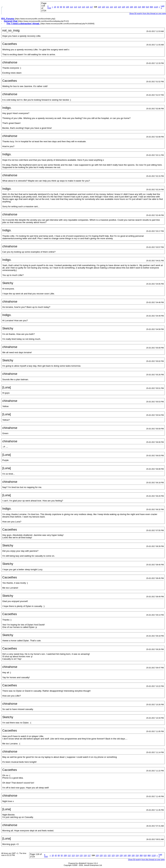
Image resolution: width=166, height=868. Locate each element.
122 (111, 7)
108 (67, 7)
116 (87, 7)
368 (143, 7)
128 (123, 7)
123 (115, 7)
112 (71, 7)
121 (107, 7)
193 (135, 7)
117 (91, 7)
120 (103, 7)
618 (147, 7)
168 (131, 7)
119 (99, 7)
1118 (156, 7)
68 (61, 7)
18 (55, 7)
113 (75, 7)
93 (64, 7)
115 (83, 7)
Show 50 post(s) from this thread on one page (148, 13)
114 (79, 7)
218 (139, 7)
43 (58, 7)
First (49, 7)
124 (119, 7)
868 (151, 7)
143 (127, 7)
